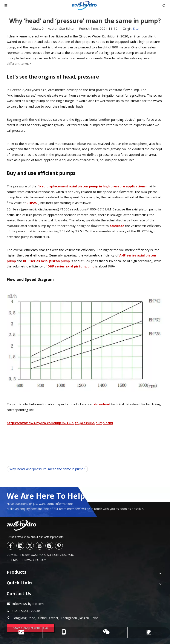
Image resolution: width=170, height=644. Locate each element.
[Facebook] (11, 546)
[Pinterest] (59, 546)
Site (136, 28)
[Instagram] (49, 546)
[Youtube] (40, 546)
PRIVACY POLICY (34, 560)
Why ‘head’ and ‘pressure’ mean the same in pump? (47, 469)
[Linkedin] (20, 546)
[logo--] (21, 525)
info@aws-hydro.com (28, 604)
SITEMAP (13, 560)
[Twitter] (30, 546)
